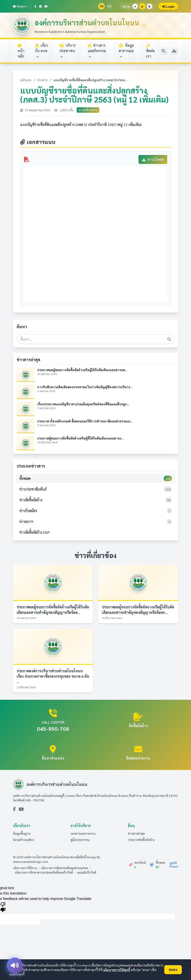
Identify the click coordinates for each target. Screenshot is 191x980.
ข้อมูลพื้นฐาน (22, 833)
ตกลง (173, 970)
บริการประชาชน (67, 51)
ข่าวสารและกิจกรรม (97, 51)
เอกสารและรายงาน (83, 833)
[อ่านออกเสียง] (15, 965)
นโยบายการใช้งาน (25, 868)
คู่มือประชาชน (80, 840)
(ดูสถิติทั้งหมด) (174, 865)
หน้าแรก (26, 80)
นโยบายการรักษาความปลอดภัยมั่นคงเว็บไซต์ (44, 872)
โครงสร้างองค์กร (24, 840)
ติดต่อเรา (20, 6)
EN (109, 6)
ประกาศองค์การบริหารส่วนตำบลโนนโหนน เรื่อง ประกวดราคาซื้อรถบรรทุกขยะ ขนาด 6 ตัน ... (53, 676)
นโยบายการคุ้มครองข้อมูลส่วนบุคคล (64, 868)
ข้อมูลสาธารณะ (126, 51)
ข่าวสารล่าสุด (136, 833)
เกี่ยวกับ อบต (42, 51)
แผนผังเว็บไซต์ (87, 872)
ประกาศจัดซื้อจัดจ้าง (141, 840)
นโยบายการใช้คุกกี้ (117, 970)
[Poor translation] (3, 907)
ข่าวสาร (42, 80)
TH (101, 6)
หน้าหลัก (21, 51)
